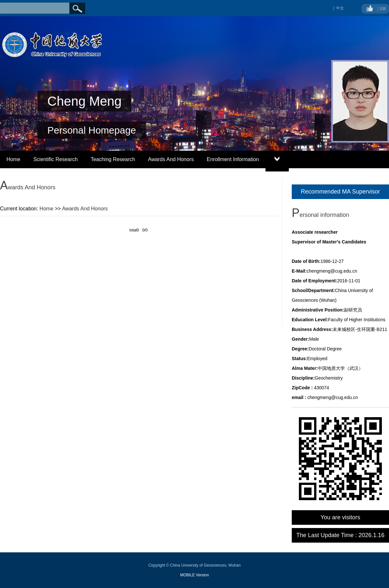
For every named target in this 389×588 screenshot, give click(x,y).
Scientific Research (56, 159)
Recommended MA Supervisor (340, 192)
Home (13, 159)
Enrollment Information (233, 159)
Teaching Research (113, 159)
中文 (340, 8)
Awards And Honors (171, 159)
